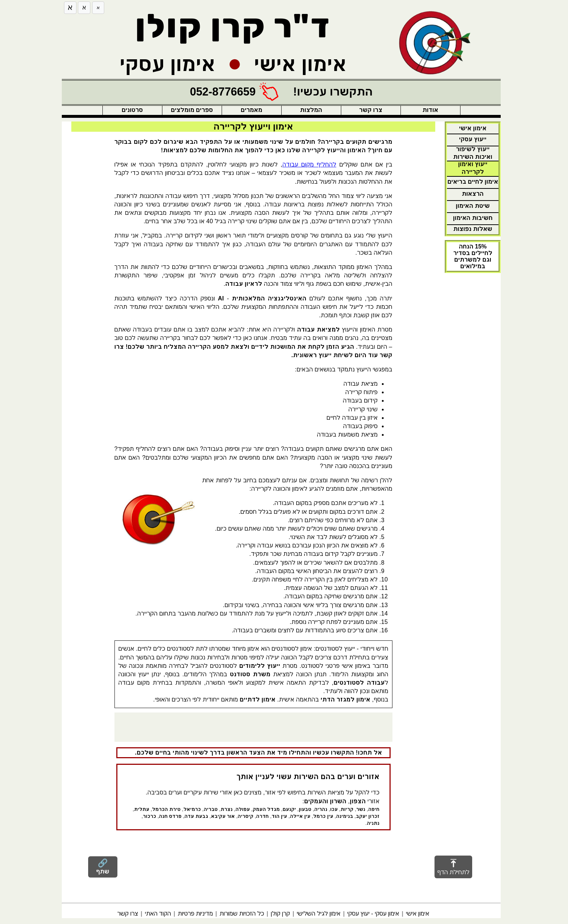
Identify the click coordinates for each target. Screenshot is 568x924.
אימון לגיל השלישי (319, 914)
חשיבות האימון (473, 218)
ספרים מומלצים (192, 110)
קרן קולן (280, 914)
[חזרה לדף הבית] (437, 43)
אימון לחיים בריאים (473, 182)
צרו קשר (371, 110)
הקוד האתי (158, 914)
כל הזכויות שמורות (242, 914)
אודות (430, 110)
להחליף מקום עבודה (309, 164)
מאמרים (251, 110)
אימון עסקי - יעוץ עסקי (373, 914)
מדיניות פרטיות (195, 914)
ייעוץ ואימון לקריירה (473, 168)
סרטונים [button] (132, 110)
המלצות (311, 110)
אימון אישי (473, 128)
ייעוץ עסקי (473, 139)
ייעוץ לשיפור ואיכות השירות (473, 153)
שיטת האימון (473, 206)
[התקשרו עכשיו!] (281, 92)
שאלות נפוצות (473, 229)
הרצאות (473, 194)
